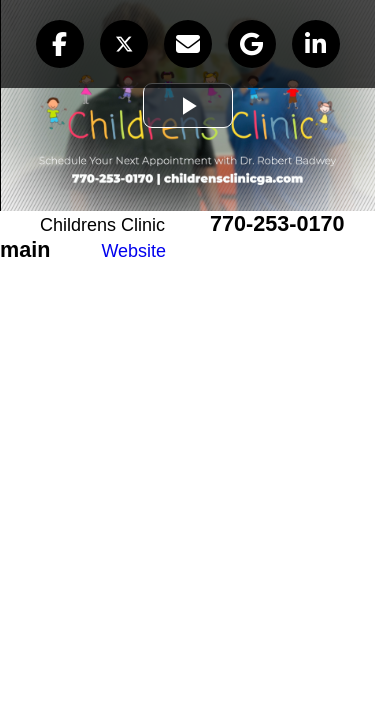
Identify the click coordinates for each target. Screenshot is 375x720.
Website (133, 251)
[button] (60, 44)
